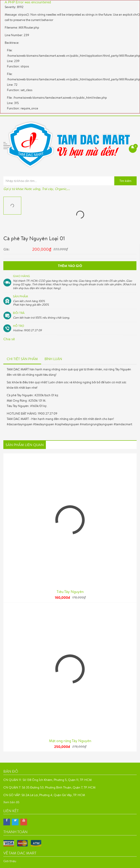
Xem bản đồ (11, 802)
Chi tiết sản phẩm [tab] (22, 359)
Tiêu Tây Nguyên (70, 592)
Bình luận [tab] (53, 359)
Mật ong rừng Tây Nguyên (70, 741)
